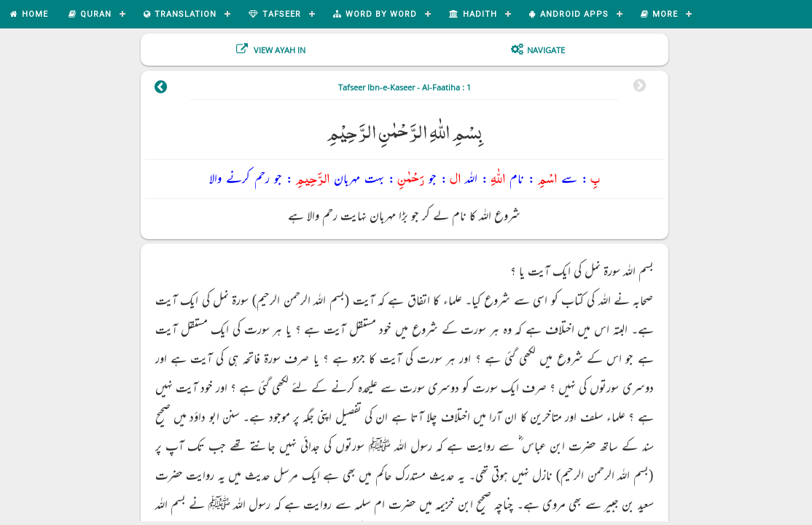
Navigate (546, 50)
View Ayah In (278, 50)
